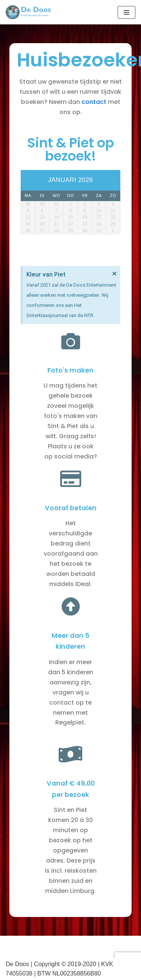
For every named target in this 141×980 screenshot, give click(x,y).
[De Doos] (28, 12)
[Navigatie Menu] (127, 12)
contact (94, 102)
